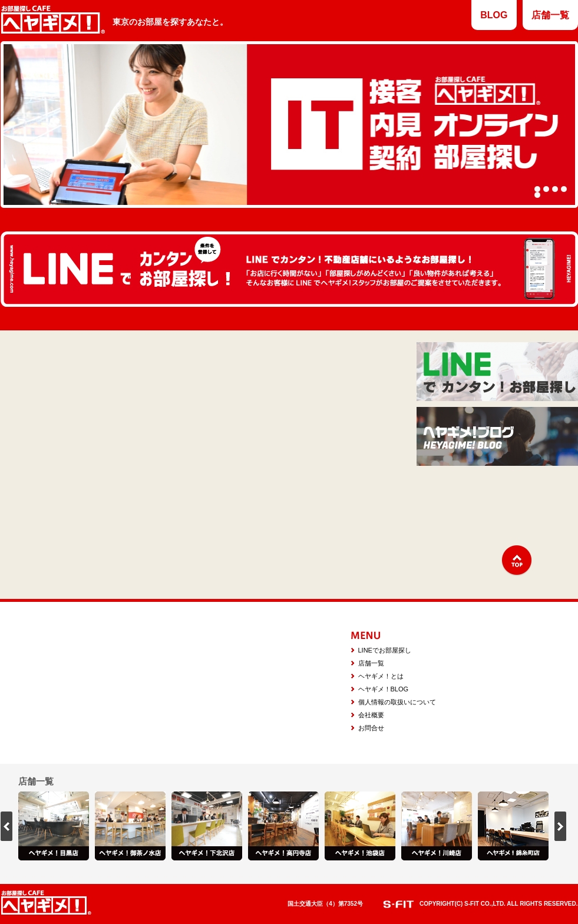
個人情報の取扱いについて (397, 702)
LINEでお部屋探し (385, 650)
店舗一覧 (550, 15)
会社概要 (371, 715)
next (560, 826)
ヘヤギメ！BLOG (384, 689)
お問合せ (371, 728)
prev (6, 826)
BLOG (494, 15)
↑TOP (517, 561)
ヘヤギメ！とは (381, 676)
